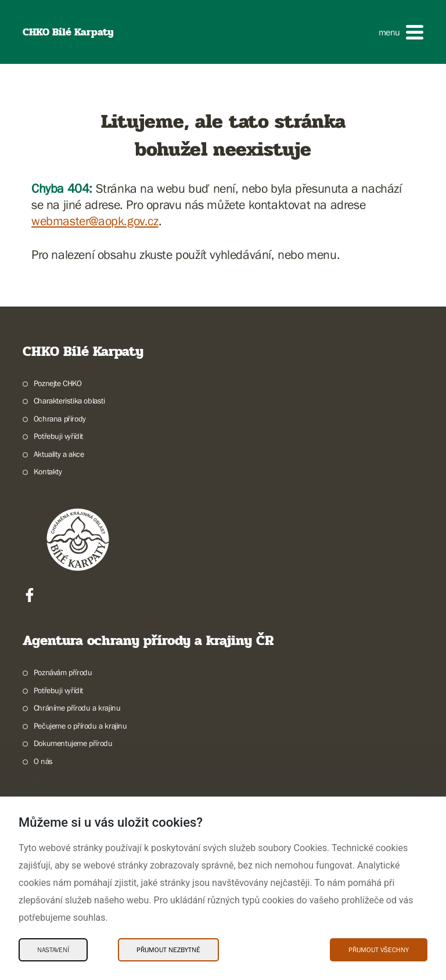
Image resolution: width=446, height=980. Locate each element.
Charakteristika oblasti (69, 401)
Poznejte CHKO (58, 383)
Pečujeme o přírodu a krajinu (80, 726)
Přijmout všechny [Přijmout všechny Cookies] (379, 950)
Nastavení (53, 950)
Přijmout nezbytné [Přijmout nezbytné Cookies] (168, 950)
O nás (43, 761)
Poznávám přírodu (63, 672)
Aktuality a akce (59, 454)
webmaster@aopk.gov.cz (95, 221)
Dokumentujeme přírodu (73, 743)
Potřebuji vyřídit (58, 436)
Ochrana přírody (60, 419)
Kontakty (48, 471)
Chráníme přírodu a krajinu (77, 708)
